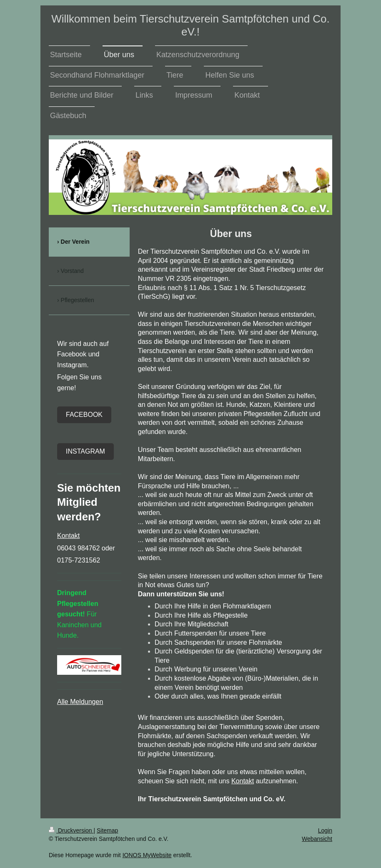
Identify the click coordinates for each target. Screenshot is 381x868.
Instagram (85, 451)
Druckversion (71, 830)
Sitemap (107, 830)
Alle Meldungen (80, 702)
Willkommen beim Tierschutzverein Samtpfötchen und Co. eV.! (190, 25)
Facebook (84, 415)
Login (325, 830)
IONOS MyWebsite (147, 855)
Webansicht (317, 839)
